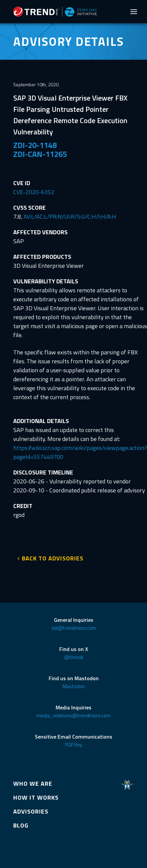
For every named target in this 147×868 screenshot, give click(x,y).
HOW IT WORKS (36, 797)
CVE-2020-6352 (34, 192)
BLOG (21, 825)
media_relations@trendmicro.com (73, 716)
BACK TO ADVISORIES (53, 558)
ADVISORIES (31, 811)
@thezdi (74, 657)
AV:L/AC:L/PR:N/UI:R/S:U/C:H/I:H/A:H (70, 217)
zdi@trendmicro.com (74, 628)
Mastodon (74, 686)
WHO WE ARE (33, 784)
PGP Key (74, 745)
